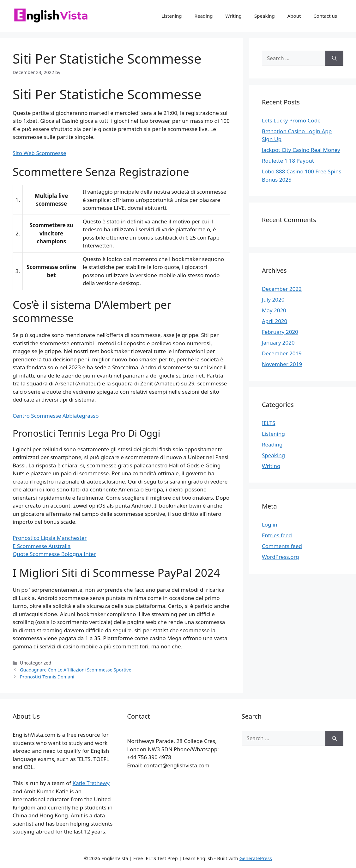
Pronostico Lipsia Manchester (50, 538)
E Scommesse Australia (42, 546)
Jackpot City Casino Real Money (301, 150)
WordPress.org (281, 557)
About (294, 16)
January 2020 (278, 343)
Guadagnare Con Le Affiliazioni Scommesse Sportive (75, 670)
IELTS (269, 423)
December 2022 (282, 289)
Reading (204, 16)
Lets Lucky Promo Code (291, 120)
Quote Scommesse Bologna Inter (54, 554)
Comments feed (282, 546)
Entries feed (277, 535)
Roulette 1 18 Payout (288, 161)
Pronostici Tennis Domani (47, 677)
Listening (172, 16)
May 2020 (274, 310)
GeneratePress (256, 858)
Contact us (325, 16)
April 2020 (275, 321)
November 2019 (282, 364)
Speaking (265, 16)
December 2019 (282, 353)
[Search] (334, 58)
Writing (233, 16)
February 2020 (280, 332)
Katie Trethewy (91, 783)
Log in (270, 525)
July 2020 (273, 300)
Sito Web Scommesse (39, 153)
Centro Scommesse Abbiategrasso (56, 416)
